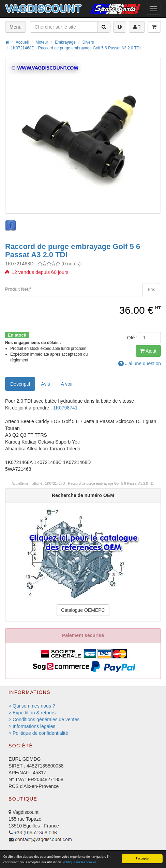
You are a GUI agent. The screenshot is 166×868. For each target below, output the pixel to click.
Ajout (148, 351)
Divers (88, 42)
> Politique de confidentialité (38, 733)
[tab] (151, 290)
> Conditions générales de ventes (44, 719)
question (140, 363)
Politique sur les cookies (80, 862)
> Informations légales (32, 726)
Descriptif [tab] (20, 384)
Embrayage (65, 42)
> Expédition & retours (32, 713)
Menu (16, 27)
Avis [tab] (45, 384)
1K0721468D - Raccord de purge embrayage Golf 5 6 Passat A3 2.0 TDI (76, 48)
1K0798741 (65, 408)
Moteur (42, 42)
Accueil (22, 42)
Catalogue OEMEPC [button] (83, 610)
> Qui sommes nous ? (32, 706)
